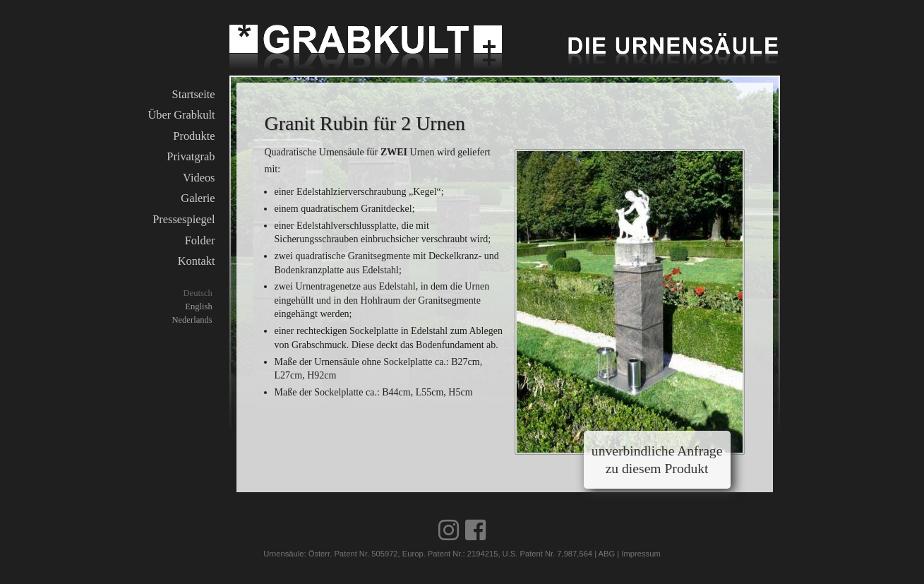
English (198, 306)
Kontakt (197, 261)
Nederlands (192, 320)
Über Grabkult (181, 115)
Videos (199, 178)
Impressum (641, 554)
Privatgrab (191, 156)
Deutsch (197, 293)
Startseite (194, 94)
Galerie (198, 198)
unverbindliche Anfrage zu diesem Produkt (657, 460)
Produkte (194, 136)
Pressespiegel (184, 219)
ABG (607, 554)
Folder (200, 240)
